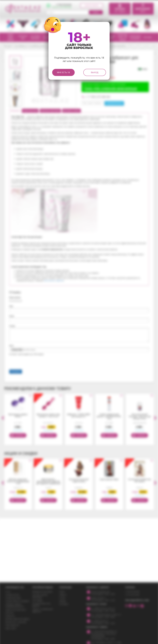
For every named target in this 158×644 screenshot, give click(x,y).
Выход (95, 72)
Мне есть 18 (63, 72)
